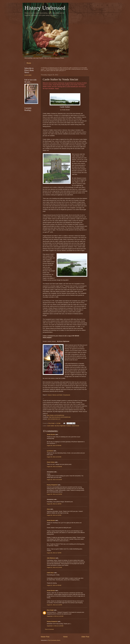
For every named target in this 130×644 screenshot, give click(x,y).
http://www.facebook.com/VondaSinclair (60, 417)
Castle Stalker (50, 426)
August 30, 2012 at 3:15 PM (54, 515)
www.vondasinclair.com (54, 419)
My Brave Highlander (60, 426)
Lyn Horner (50, 451)
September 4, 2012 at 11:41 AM (55, 616)
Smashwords (67, 395)
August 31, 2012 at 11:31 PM (54, 605)
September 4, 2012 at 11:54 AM (55, 626)
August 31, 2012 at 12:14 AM (54, 567)
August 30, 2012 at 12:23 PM (54, 494)
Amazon (50, 395)
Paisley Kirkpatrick (52, 485)
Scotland (69, 426)
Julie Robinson (51, 558)
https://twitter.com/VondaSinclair (56, 415)
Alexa (48, 509)
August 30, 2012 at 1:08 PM (54, 504)
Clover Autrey (51, 462)
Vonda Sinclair (75, 426)
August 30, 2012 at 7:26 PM (54, 553)
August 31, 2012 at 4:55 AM (54, 585)
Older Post (85, 637)
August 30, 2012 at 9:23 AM (54, 457)
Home (29, 63)
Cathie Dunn (50, 573)
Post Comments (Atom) (54, 640)
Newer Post (45, 637)
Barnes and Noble (58, 395)
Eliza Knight (50, 610)
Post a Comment (49, 629)
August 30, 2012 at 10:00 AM (54, 467)
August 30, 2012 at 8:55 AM (54, 445)
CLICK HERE (28, 75)
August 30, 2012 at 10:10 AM (54, 480)
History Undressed (45, 8)
